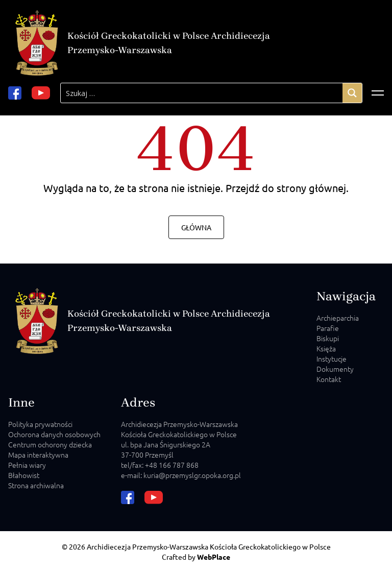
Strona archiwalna (36, 485)
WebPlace (214, 557)
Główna (196, 227)
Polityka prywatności (40, 424)
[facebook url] (15, 93)
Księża (326, 348)
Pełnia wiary (27, 465)
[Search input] (202, 93)
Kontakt (329, 379)
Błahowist (24, 475)
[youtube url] (41, 93)
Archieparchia (338, 318)
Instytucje (332, 359)
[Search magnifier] (352, 93)
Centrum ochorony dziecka (50, 444)
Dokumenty (335, 369)
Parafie (328, 328)
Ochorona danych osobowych (54, 434)
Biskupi (328, 338)
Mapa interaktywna (38, 455)
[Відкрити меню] (378, 93)
